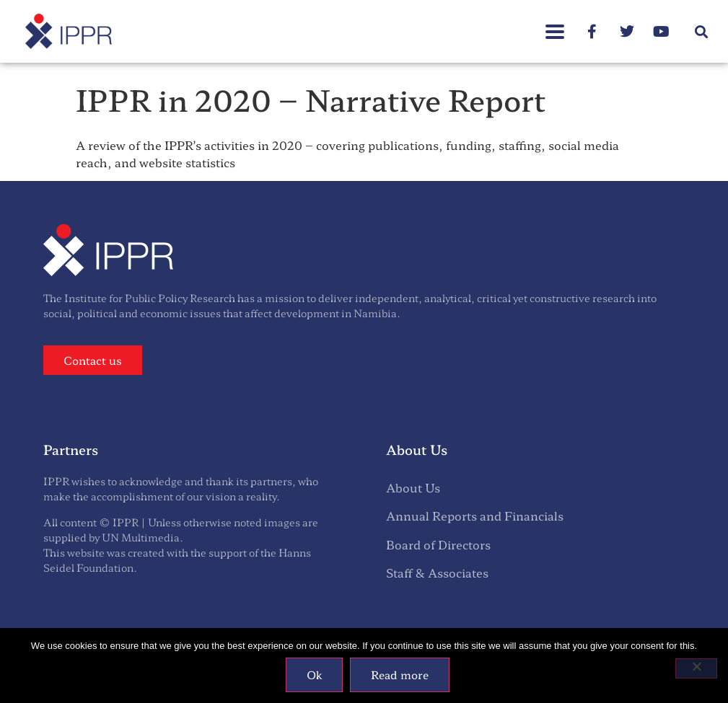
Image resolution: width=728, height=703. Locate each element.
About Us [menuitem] (413, 487)
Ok (314, 675)
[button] (702, 31)
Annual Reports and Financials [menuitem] (475, 516)
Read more (400, 675)
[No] (696, 668)
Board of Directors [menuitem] (438, 544)
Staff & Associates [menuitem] (437, 572)
